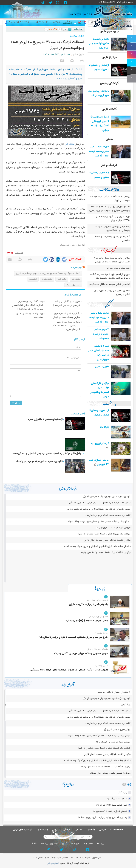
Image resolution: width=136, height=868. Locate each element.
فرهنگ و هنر (109, 165)
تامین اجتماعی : (101, 666)
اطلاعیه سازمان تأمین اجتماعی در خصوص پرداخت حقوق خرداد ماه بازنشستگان (69, 670)
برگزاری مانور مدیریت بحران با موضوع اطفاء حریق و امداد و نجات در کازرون (112, 260)
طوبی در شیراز (102, 367)
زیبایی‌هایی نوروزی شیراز (117, 729)
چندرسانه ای (42, 22)
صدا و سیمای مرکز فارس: (98, 617)
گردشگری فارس (109, 83)
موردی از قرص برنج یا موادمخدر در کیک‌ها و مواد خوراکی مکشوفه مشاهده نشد (110, 276)
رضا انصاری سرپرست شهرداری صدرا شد (98, 93)
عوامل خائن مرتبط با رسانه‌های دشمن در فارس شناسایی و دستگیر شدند (47, 454)
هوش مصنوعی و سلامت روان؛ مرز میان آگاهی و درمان (81, 654)
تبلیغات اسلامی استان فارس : (96, 600)
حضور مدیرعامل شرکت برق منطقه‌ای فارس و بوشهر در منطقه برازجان (98, 509)
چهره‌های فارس (109, 31)
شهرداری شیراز (73, 285)
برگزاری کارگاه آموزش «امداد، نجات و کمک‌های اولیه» (106, 553)
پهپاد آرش (104, 427)
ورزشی (56, 22)
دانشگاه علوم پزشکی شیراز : (97, 649)
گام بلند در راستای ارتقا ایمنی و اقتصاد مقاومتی (112, 239)
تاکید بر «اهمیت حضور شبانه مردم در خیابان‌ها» (39, 462)
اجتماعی (82, 22)
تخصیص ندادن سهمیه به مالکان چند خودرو (109, 284)
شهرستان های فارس (20, 22)
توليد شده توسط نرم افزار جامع (68, 863)
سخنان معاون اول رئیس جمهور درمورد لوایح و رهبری (111, 292)
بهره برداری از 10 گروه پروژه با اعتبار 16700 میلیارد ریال (113, 219)
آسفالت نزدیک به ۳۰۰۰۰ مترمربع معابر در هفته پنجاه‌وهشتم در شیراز (48, 273)
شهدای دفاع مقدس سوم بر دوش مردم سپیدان (107, 497)
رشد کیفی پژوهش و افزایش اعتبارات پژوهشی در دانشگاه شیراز (112, 229)
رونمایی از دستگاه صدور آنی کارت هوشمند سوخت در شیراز (110, 199)
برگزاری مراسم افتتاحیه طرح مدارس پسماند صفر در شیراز (67, 315)
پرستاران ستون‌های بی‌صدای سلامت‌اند (29, 315)
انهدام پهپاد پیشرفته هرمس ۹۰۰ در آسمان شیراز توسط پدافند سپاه (99, 521)
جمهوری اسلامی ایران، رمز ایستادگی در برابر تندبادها (103, 818)
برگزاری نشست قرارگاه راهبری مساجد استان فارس (107, 540)
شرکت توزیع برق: (101, 633)
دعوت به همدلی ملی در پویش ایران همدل (110, 773)
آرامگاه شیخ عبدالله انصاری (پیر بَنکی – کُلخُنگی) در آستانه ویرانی (99, 124)
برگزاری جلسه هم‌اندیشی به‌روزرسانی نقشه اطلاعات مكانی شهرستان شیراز (65, 326)
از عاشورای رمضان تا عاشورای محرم (45, 419)
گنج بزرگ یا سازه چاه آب (118, 268)
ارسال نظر (16, 403)
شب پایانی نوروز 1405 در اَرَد (112, 805)
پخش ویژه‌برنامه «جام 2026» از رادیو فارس (86, 621)
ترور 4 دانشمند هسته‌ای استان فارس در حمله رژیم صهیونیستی (98, 353)
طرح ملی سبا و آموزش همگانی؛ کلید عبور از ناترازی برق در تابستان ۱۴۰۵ (73, 637)
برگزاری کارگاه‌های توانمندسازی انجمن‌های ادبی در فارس (100, 390)
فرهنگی (69, 22)
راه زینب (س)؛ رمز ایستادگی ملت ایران (88, 605)
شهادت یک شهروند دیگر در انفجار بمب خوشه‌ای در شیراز (104, 534)
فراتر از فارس (109, 57)
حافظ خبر (70, 144)
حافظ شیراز (47, 279)
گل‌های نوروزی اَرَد (117, 799)
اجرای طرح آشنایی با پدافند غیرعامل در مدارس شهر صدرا (67, 303)
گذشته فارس (109, 109)
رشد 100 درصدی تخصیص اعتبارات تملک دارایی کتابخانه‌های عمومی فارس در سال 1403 (27, 305)
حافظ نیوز (62, 279)
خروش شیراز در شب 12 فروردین (99, 462)
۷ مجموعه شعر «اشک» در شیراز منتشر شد (101, 334)
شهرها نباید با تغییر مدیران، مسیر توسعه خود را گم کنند (99, 151)
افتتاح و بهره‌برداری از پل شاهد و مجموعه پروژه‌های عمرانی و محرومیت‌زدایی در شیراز (109, 209)
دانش (109, 139)
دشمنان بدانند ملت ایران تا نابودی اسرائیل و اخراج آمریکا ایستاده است (97, 546)
